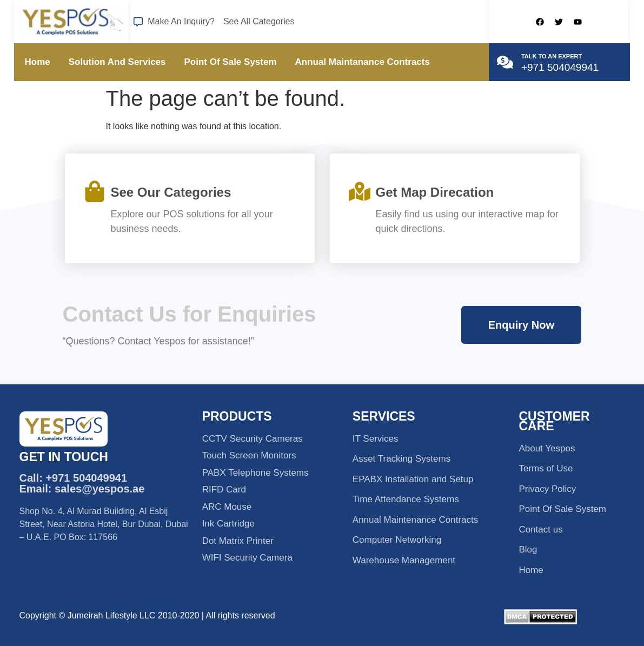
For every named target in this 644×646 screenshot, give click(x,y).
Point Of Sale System (231, 62)
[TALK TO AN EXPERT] (505, 62)
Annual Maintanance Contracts (363, 62)
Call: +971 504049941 (74, 478)
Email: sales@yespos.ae (82, 489)
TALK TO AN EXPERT (552, 56)
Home (38, 62)
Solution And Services (117, 62)
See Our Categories (171, 192)
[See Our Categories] (95, 191)
